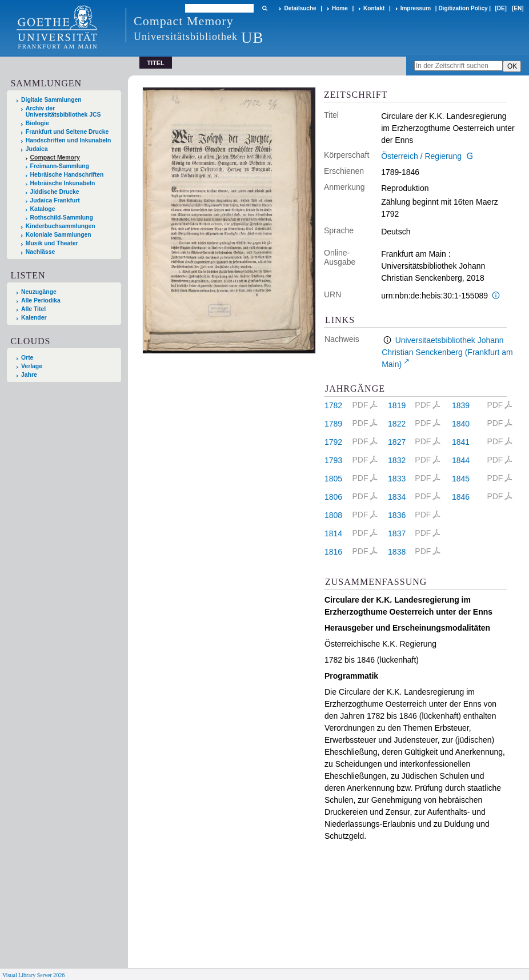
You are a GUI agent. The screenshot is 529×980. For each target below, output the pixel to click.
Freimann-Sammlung (60, 166)
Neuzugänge (39, 292)
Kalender (34, 318)
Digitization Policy (463, 8)
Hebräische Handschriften (67, 175)
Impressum (416, 8)
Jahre (29, 375)
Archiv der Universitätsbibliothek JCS (63, 111)
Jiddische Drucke (55, 192)
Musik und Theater (52, 243)
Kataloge (43, 209)
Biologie (37, 123)
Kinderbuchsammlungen (61, 226)
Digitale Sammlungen (51, 100)
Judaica (37, 149)
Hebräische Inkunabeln (63, 183)
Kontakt (374, 8)
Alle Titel (33, 309)
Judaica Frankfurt (55, 200)
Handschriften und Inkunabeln (69, 140)
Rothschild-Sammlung (62, 218)
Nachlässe (40, 252)
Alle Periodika (41, 300)
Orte (27, 358)
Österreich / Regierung (421, 156)
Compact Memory (55, 158)
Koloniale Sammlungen (59, 235)
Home (340, 8)
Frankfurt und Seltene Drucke (67, 132)
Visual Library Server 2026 (33, 975)
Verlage (32, 366)
